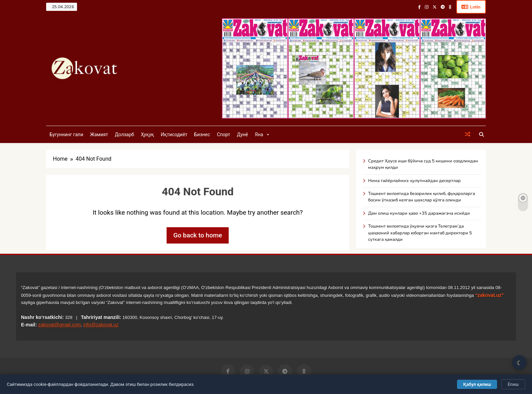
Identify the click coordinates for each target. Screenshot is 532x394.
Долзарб (124, 135)
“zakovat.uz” (489, 295)
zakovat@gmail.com (59, 325)
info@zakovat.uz (101, 325)
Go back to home (198, 236)
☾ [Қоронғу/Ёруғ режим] (519, 363)
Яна (262, 135)
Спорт (223, 135)
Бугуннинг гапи (66, 135)
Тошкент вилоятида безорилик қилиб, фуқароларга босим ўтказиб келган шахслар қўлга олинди (422, 197)
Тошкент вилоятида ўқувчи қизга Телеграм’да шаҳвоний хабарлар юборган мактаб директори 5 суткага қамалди (420, 233)
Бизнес (202, 135)
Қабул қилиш (477, 384)
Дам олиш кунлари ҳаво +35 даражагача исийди (419, 214)
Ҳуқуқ (147, 135)
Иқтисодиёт (174, 135)
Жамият (99, 135)
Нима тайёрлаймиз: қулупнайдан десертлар (414, 181)
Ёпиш (513, 384)
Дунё (242, 135)
